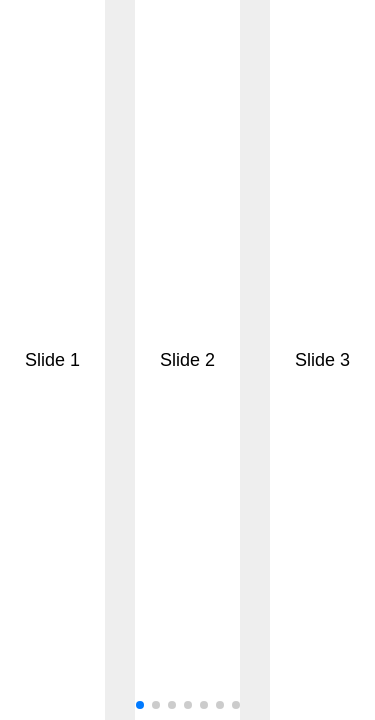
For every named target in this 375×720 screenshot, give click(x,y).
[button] (140, 705)
